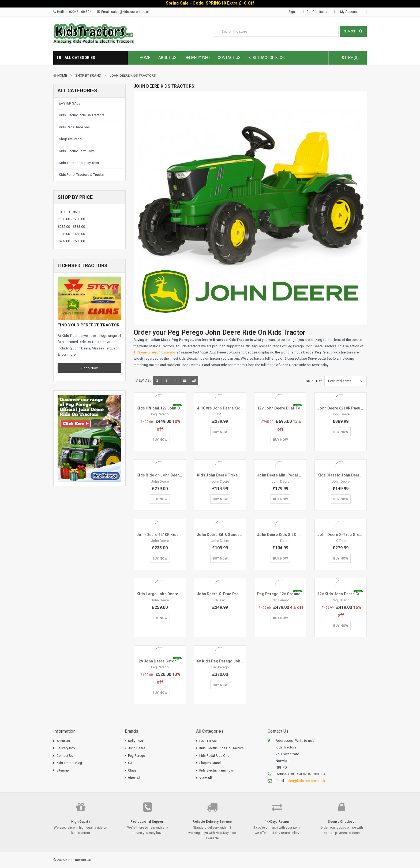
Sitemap (63, 770)
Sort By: (314, 381)
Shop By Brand (88, 75)
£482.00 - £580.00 (71, 241)
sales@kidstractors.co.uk (130, 12)
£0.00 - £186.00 (69, 212)
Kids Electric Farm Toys (77, 151)
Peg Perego (136, 756)
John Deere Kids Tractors (133, 75)
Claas (132, 770)
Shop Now (90, 368)
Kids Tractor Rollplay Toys (79, 163)
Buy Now (160, 440)
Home (145, 58)
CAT (131, 763)
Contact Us (229, 58)
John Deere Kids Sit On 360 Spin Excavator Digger (302, 535)
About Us (167, 58)
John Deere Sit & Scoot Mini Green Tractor (236, 535)
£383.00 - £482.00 (71, 234)
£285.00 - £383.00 (71, 227)
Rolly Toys (136, 741)
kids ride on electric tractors (155, 352)
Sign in (293, 12)
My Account (351, 12)
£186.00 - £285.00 (71, 219)
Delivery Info (197, 58)
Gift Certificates (318, 12)
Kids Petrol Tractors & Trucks (81, 175)
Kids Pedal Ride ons (74, 127)
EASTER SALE (70, 103)
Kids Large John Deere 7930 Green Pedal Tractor (182, 594)
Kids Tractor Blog (267, 58)
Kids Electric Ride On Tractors (82, 115)
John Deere (137, 748)
